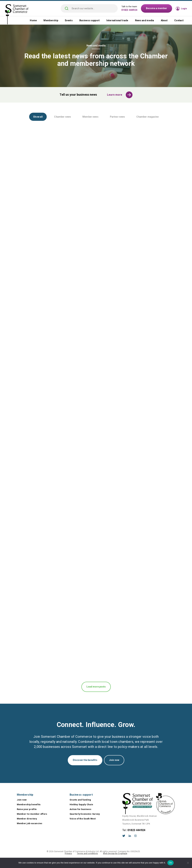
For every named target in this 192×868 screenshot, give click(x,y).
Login (184, 9)
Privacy (68, 853)
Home (33, 20)
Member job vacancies (30, 823)
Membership (51, 20)
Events (69, 20)
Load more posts (96, 687)
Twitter (124, 836)
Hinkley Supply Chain (81, 804)
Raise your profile (27, 809)
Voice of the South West (83, 819)
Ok (171, 863)
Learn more (115, 95)
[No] (188, 863)
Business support (90, 20)
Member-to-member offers (32, 814)
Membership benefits (29, 804)
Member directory (27, 819)
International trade (117, 20)
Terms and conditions (87, 853)
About (164, 20)
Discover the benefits (85, 760)
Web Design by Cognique (115, 853)
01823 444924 (129, 10)
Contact (179, 20)
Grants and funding (80, 800)
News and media (145, 20)
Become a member (157, 8)
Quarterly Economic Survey (85, 814)
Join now (114, 760)
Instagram (136, 836)
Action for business (80, 809)
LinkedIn (130, 836)
